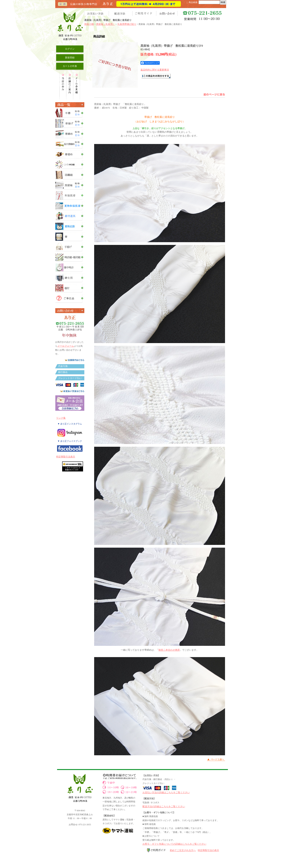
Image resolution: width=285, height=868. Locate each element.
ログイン (70, 49)
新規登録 (70, 58)
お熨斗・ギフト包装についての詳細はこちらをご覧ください (174, 844)
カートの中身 (70, 66)
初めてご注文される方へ (183, 850)
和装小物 (89, 24)
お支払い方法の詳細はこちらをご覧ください (166, 792)
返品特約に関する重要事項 (155, 70)
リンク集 (61, 418)
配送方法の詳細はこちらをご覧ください (164, 806)
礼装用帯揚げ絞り (127, 24)
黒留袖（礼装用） (106, 24)
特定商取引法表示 (66, 457)
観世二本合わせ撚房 (169, 650)
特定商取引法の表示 (208, 850)
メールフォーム (66, 346)
